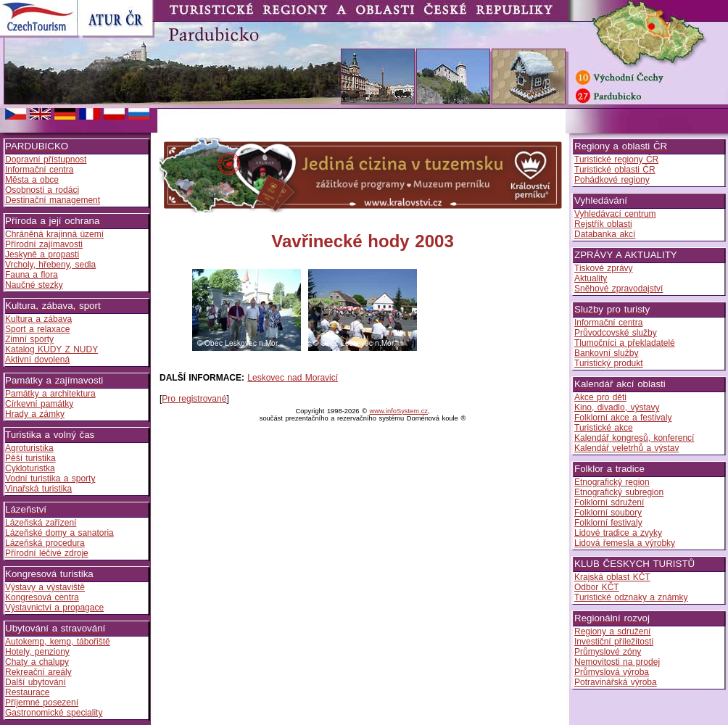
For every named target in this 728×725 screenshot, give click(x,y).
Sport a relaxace (37, 329)
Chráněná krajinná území (54, 234)
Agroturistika (29, 448)
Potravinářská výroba (616, 682)
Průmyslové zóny (608, 652)
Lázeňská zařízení (41, 523)
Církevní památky (39, 404)
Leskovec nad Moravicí (293, 378)
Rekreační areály (38, 672)
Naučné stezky (34, 285)
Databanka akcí (605, 234)
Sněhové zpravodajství (619, 289)
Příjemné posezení (42, 703)
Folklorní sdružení (609, 502)
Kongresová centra (42, 597)
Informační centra (39, 170)
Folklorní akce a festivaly (623, 418)
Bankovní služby (606, 353)
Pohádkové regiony (612, 180)
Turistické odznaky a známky (631, 597)
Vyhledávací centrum (615, 214)
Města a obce (32, 180)
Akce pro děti (600, 397)
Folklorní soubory (608, 513)
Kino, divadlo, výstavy (617, 407)
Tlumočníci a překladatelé (625, 343)
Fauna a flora (32, 275)
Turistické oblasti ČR (615, 170)
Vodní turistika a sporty (50, 478)
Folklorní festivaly (608, 523)
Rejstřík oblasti (603, 224)
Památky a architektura (50, 394)
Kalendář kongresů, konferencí (634, 438)
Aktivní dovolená (37, 360)
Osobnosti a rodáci (42, 190)
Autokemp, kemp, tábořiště (58, 642)
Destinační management (53, 200)
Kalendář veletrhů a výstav (626, 448)
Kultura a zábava (38, 319)
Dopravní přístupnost (46, 159)
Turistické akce (604, 428)
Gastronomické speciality (54, 713)
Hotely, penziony (37, 652)
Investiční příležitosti (614, 642)
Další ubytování (36, 682)
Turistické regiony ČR (616, 159)
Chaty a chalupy (37, 662)
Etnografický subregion (619, 492)
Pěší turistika (30, 458)
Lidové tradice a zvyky (618, 533)
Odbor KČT (597, 587)
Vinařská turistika (38, 489)
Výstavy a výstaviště (45, 587)
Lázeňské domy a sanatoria (59, 533)
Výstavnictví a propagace (54, 608)
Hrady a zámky (35, 414)
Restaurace (27, 692)
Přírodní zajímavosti (44, 244)
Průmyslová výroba (612, 672)
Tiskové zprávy (604, 268)
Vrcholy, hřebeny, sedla (50, 265)
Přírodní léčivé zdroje (47, 553)
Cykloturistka (30, 468)
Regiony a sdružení (612, 631)
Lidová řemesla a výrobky (625, 543)
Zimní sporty (29, 339)
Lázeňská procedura (45, 543)
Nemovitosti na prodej (617, 662)
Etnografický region (612, 482)
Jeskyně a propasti (42, 254)
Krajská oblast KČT (612, 577)
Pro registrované (194, 399)
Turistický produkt (609, 363)
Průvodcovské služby (616, 333)
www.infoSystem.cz (399, 411)
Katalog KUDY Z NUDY (51, 349)
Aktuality (591, 278)
